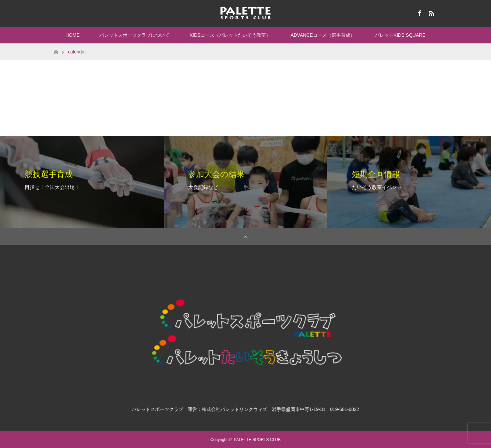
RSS (431, 12)
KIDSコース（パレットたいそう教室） (230, 35)
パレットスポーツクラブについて (134, 35)
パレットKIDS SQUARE (400, 35)
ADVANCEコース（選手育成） (323, 35)
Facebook (419, 12)
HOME (72, 35)
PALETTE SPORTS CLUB (257, 440)
